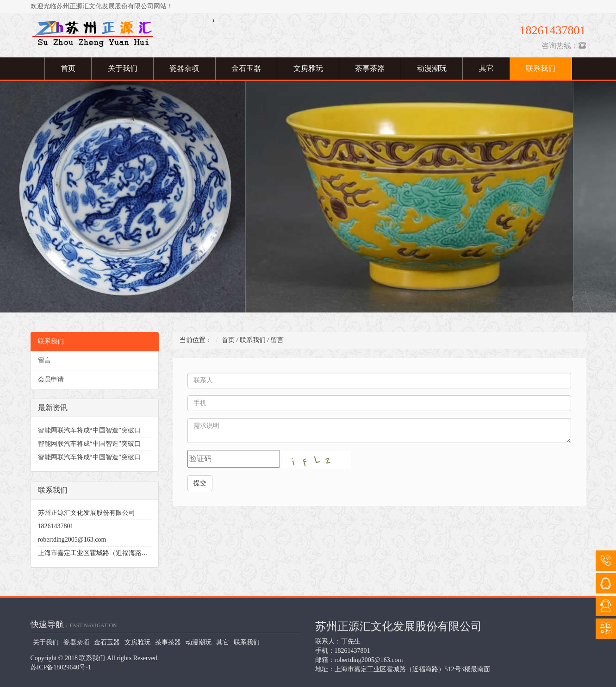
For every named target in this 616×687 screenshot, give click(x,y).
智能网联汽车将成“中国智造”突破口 (89, 430)
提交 (200, 483)
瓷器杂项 (184, 68)
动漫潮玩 (432, 68)
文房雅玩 (308, 68)
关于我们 (123, 68)
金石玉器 (246, 68)
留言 (44, 360)
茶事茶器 (370, 68)
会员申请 (51, 379)
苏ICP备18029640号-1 (61, 667)
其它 (486, 68)
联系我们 (541, 68)
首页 (68, 68)
